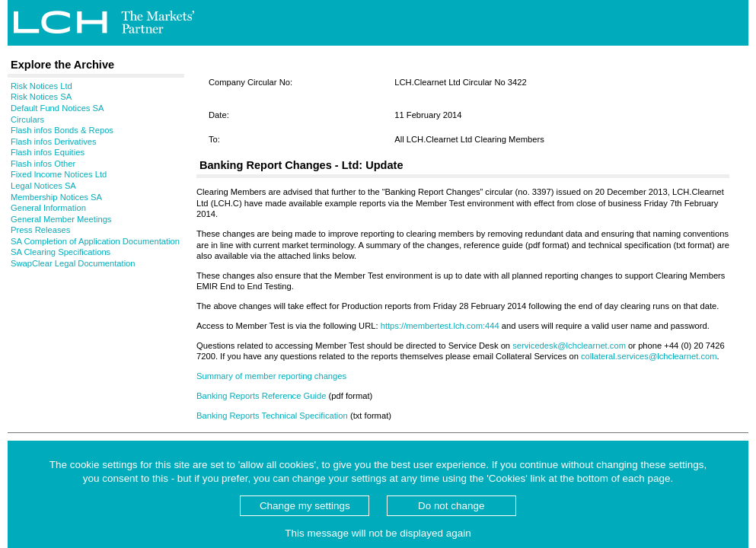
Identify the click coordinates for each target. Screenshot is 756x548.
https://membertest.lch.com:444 (440, 326)
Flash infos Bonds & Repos (62, 130)
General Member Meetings (61, 219)
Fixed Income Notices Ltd (59, 174)
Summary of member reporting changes (271, 376)
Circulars (27, 119)
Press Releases (40, 230)
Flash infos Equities (48, 152)
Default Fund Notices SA (57, 108)
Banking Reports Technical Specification (272, 416)
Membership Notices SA (56, 197)
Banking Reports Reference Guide (261, 396)
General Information (48, 208)
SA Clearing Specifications (61, 252)
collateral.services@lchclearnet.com (649, 356)
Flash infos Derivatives (54, 142)
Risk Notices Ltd (41, 86)
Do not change (451, 506)
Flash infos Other (43, 164)
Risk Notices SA (41, 97)
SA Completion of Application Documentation (95, 241)
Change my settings (305, 506)
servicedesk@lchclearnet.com (569, 346)
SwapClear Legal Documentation (73, 263)
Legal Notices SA (43, 186)
